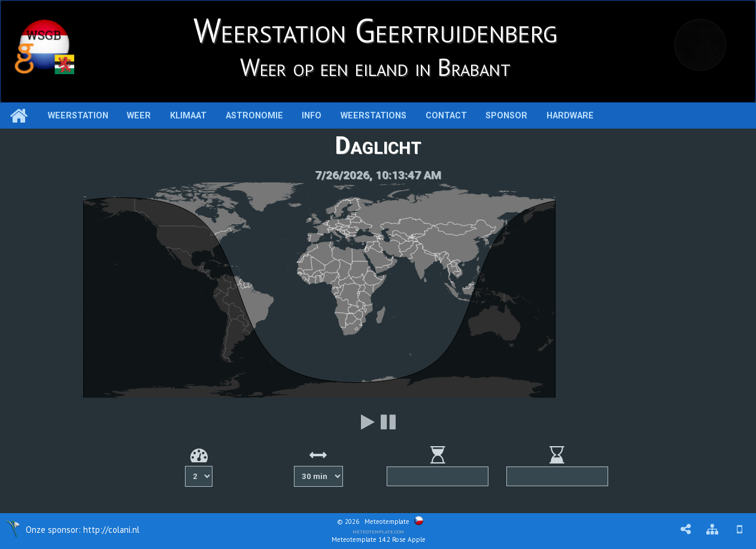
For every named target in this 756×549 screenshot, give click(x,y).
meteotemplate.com (378, 531)
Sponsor (506, 116)
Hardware (570, 116)
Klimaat (188, 116)
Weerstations (374, 116)
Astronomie (254, 116)
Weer (139, 116)
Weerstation (78, 116)
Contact (446, 116)
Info (312, 116)
